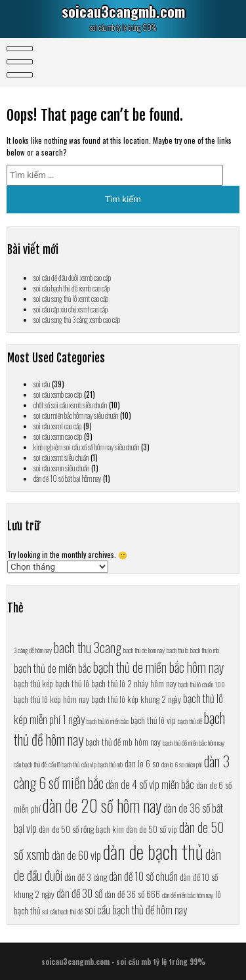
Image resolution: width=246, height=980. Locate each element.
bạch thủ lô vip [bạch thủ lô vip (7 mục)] (153, 720)
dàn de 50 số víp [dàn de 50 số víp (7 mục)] (152, 829)
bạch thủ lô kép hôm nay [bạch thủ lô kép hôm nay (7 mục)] (51, 699)
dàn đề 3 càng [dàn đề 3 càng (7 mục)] (86, 877)
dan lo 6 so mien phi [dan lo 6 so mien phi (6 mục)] (182, 764)
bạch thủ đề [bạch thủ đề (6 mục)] (190, 721)
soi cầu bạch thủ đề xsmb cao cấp (72, 288)
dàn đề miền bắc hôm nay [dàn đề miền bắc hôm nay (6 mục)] (188, 895)
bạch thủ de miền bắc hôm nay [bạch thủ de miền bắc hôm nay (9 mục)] (159, 667)
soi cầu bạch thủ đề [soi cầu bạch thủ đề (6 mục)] (62, 911)
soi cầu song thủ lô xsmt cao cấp (71, 299)
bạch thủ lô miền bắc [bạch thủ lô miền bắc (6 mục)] (108, 721)
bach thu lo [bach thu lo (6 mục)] (177, 650)
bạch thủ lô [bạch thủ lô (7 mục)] (72, 683)
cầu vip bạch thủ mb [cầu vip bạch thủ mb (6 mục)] (102, 764)
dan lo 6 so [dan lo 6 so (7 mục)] (142, 763)
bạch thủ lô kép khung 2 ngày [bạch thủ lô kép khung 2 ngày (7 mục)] (136, 699)
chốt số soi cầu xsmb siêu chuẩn (70, 405)
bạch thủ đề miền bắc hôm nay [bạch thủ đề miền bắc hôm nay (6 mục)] (194, 742)
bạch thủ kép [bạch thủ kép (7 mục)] (33, 683)
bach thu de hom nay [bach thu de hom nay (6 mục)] (144, 650)
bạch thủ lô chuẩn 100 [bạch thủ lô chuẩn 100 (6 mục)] (202, 684)
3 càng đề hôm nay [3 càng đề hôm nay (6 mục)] (33, 650)
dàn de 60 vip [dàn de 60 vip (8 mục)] (76, 855)
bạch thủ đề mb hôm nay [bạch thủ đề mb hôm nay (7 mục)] (123, 742)
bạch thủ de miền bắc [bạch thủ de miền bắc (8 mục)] (52, 668)
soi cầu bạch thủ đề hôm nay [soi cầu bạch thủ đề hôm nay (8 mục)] (136, 909)
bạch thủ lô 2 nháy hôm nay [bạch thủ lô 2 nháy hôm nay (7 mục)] (134, 683)
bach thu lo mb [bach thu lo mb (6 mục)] (205, 650)
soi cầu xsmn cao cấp (58, 437)
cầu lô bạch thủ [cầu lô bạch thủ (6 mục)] (64, 764)
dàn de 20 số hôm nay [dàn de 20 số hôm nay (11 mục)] (102, 805)
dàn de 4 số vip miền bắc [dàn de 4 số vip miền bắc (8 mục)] (150, 784)
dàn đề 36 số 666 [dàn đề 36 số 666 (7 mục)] (132, 894)
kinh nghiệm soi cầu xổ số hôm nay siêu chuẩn (86, 447)
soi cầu (42, 384)
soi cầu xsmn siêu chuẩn (61, 468)
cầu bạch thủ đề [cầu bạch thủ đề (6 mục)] (30, 764)
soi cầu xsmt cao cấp (57, 426)
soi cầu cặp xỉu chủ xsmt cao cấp (71, 309)
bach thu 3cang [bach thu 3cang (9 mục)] (88, 647)
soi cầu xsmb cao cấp (58, 394)
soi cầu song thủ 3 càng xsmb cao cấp (77, 320)
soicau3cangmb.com (123, 11)
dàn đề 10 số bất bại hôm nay (67, 479)
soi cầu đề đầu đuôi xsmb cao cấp (72, 278)
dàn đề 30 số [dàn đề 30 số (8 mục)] (79, 893)
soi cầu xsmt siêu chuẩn (61, 458)
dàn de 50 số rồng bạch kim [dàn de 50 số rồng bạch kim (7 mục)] (81, 829)
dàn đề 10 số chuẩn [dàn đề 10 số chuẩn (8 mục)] (143, 876)
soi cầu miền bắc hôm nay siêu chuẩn (76, 415)
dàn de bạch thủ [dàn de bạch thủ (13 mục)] (153, 851)
